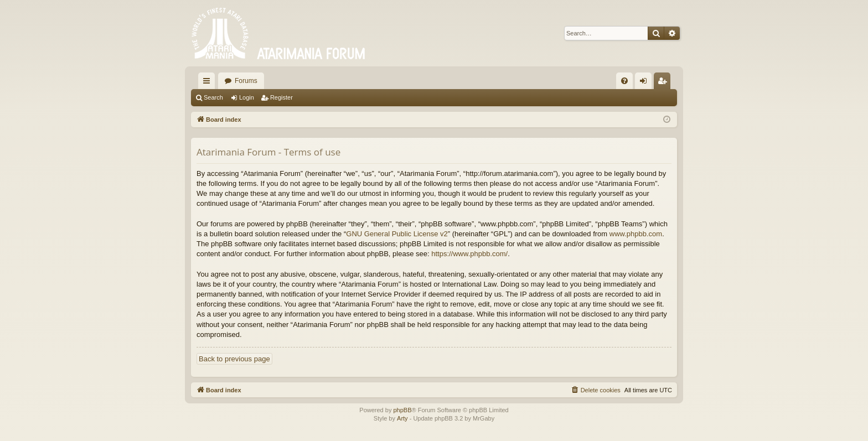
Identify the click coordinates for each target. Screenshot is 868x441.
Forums (246, 81)
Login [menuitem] (646, 83)
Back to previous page (234, 359)
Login (247, 97)
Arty (402, 418)
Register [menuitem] (665, 83)
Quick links (209, 83)
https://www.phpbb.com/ (469, 254)
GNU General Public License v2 (397, 234)
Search (213, 97)
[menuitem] (624, 81)
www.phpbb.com (636, 234)
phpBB (402, 410)
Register (281, 97)
